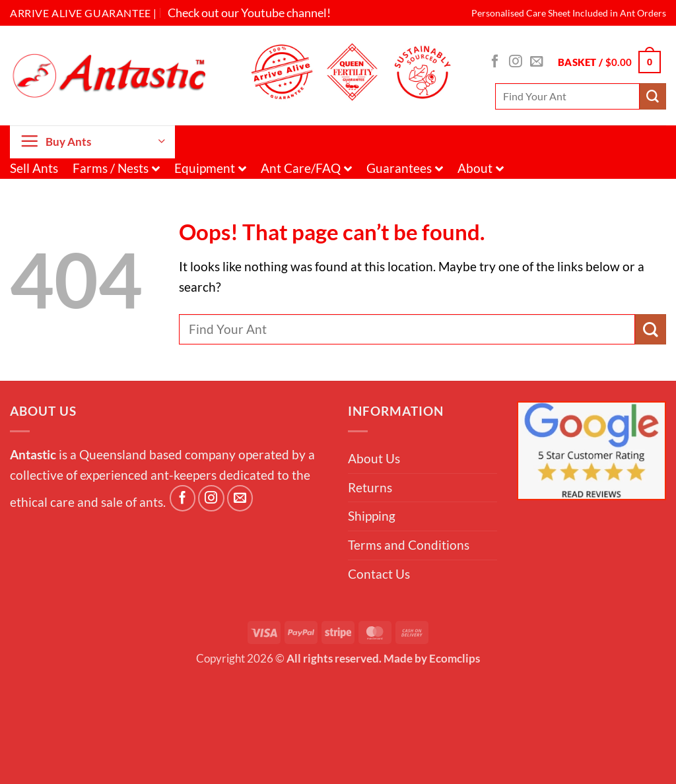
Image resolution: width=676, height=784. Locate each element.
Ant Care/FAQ (306, 168)
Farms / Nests (116, 168)
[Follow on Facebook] (495, 62)
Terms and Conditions (409, 545)
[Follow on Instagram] (516, 62)
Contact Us (379, 574)
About (481, 168)
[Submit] (653, 96)
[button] (609, 62)
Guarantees (405, 168)
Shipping (372, 516)
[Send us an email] (537, 62)
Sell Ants (34, 168)
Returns (370, 487)
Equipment (210, 168)
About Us (374, 458)
